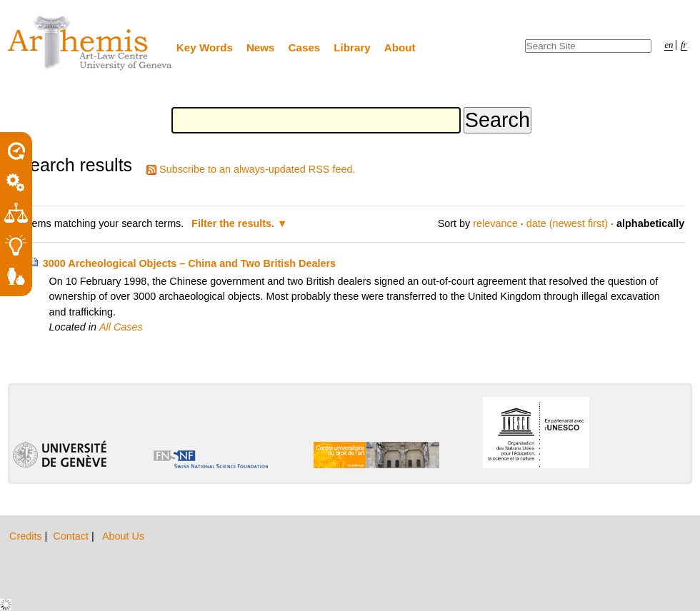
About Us (123, 536)
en (669, 45)
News (261, 47)
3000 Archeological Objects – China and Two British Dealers (189, 263)
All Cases (121, 327)
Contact (72, 536)
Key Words (205, 47)
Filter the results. (234, 223)
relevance (495, 223)
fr (684, 45)
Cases (305, 47)
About (400, 47)
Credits (27, 536)
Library (352, 47)
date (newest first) (567, 223)
